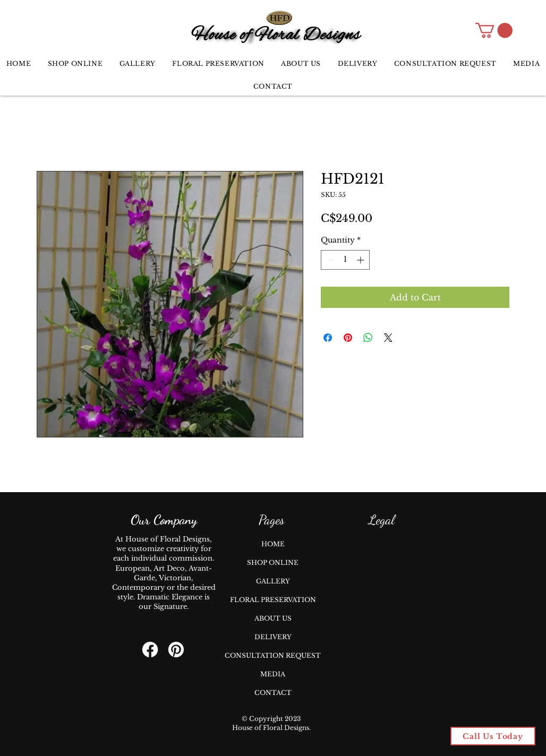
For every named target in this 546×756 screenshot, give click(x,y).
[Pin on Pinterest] (348, 338)
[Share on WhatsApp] (368, 338)
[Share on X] (388, 338)
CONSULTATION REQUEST (273, 655)
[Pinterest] (176, 650)
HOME (273, 544)
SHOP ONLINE (273, 562)
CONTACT (273, 693)
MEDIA (273, 674)
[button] (494, 31)
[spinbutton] (345, 260)
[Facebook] (150, 650)
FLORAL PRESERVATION (273, 600)
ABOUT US (273, 618)
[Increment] (361, 260)
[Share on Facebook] (328, 338)
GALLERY (273, 581)
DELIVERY (273, 637)
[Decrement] (329, 260)
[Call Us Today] (493, 736)
